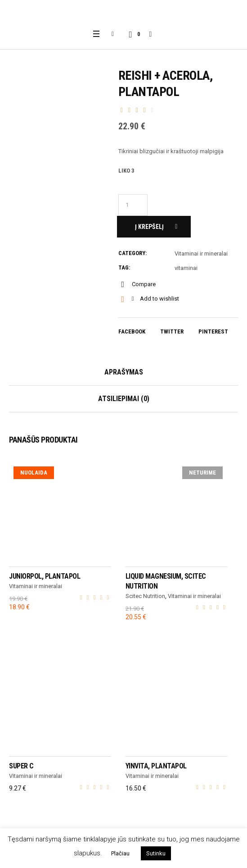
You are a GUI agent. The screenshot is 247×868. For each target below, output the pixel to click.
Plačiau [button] (120, 853)
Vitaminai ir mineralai (201, 254)
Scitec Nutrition (145, 596)
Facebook (132, 331)
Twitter (172, 331)
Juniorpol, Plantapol (45, 576)
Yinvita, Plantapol (156, 766)
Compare (144, 284)
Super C (21, 766)
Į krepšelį (149, 227)
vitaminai (186, 268)
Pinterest (213, 331)
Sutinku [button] (156, 853)
